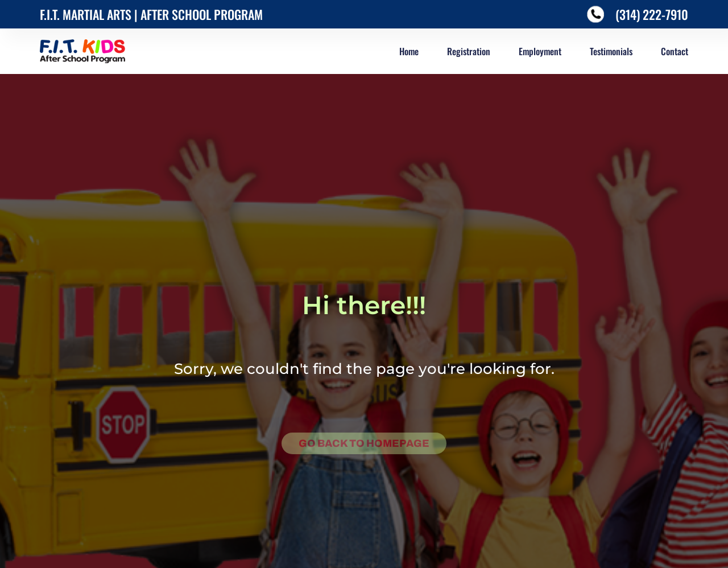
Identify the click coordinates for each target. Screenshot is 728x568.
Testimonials (611, 51)
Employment (540, 51)
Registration (469, 51)
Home (409, 51)
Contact (675, 51)
